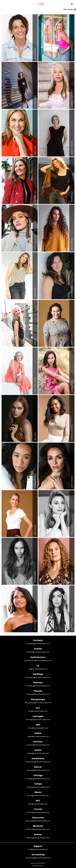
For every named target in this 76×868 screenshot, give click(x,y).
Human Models (38, 4)
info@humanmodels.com (38, 849)
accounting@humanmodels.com (38, 858)
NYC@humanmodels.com (38, 804)
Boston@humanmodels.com (38, 838)
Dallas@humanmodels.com (38, 736)
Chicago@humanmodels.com (38, 779)
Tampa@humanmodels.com (38, 787)
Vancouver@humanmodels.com (38, 821)
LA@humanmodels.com (38, 669)
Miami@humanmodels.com (38, 795)
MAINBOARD (42, 863)
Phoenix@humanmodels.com (38, 694)
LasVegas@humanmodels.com (38, 720)
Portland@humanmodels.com (38, 644)
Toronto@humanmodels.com (38, 812)
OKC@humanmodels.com (38, 728)
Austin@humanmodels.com (38, 753)
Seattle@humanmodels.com (38, 652)
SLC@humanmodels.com (38, 711)
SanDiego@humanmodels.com (38, 677)
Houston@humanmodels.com (38, 745)
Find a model (68, 10)
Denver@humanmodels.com (38, 770)
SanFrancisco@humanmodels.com (38, 660)
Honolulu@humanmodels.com (38, 686)
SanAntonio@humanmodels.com (38, 762)
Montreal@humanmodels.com (38, 829)
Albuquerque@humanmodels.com (38, 703)
